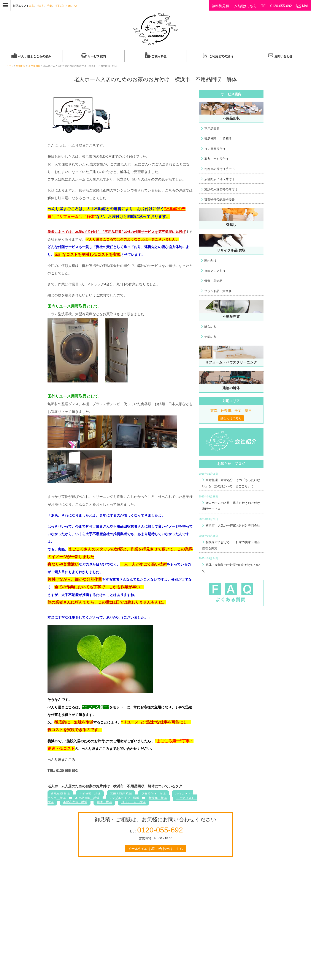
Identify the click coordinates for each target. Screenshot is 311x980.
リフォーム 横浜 (133, 802)
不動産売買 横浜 (75, 802)
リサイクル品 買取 (231, 250)
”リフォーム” (69, 217)
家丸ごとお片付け (216, 159)
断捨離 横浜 (158, 798)
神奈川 (40, 6)
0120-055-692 (160, 830)
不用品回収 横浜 (121, 794)
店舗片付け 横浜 (154, 794)
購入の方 (210, 327)
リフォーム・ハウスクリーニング (231, 362)
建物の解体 (231, 388)
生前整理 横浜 (90, 794)
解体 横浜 (104, 802)
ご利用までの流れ (221, 56)
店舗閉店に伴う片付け (219, 179)
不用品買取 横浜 (87, 798)
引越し (231, 225)
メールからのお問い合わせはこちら (155, 849)
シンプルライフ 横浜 (124, 798)
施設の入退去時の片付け (221, 189)
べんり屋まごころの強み (35, 56)
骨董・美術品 (213, 281)
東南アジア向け (215, 271)
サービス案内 (97, 56)
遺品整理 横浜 (60, 794)
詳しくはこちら (70, 6)
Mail (305, 6)
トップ (10, 66)
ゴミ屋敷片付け (215, 149)
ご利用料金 (159, 56)
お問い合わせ (283, 56)
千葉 (49, 6)
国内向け (210, 261)
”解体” (90, 217)
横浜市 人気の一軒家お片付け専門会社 (233, 525)
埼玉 (57, 6)
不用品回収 (34, 66)
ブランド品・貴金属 (218, 291)
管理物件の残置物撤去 (219, 199)
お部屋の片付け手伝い (219, 169)
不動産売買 (231, 317)
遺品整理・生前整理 (218, 139)
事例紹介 (21, 66)
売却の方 (210, 337)
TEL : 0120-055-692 (276, 6)
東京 (31, 6)
